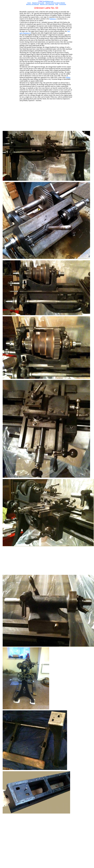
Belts (57, 4)
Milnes (68, 77)
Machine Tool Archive (38, 3)
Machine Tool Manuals (32, 4)
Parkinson (53, 19)
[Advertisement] (46, 117)
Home (29, 3)
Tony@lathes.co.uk (48, 1)
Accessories (63, 4)
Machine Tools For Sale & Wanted (55, 3)
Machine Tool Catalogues (47, 4)
